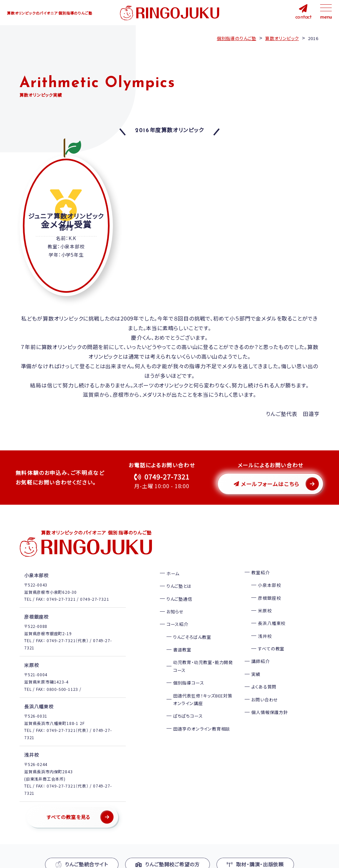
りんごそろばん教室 (192, 627)
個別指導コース (189, 673)
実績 (256, 664)
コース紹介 (177, 614)
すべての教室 (271, 639)
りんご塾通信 (179, 589)
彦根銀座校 (269, 588)
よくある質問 (264, 677)
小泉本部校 (269, 575)
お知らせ (175, 602)
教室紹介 (260, 563)
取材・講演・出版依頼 (255, 855)
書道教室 (182, 640)
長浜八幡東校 (272, 613)
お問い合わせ (265, 690)
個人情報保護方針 (269, 703)
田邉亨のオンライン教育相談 (202, 719)
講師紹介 (260, 652)
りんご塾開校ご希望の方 (168, 855)
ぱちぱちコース (188, 706)
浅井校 (265, 626)
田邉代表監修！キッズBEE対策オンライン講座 (203, 689)
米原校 (265, 601)
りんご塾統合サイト (82, 855)
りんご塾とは (179, 576)
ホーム (173, 564)
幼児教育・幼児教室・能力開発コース (203, 656)
